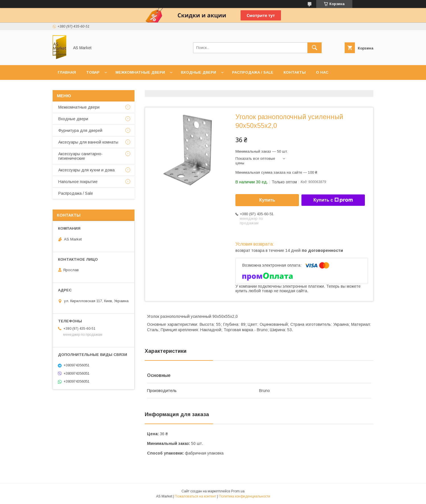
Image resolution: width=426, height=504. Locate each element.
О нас (322, 72)
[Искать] (315, 48)
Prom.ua (238, 491)
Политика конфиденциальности (244, 496)
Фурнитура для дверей (80, 130)
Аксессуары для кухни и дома (86, 170)
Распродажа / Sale (253, 72)
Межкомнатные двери (140, 72)
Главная (67, 72)
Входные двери (198, 72)
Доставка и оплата (79, 87)
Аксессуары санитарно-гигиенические (80, 156)
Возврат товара (128, 87)
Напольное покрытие (78, 182)
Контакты (295, 72)
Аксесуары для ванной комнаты (88, 142)
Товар (93, 72)
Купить (267, 200)
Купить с (333, 200)
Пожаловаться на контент (195, 496)
